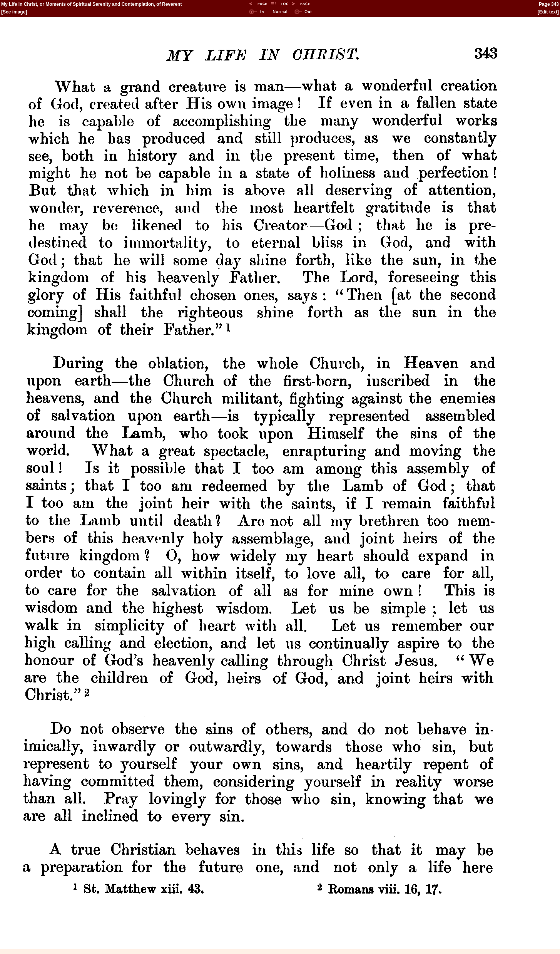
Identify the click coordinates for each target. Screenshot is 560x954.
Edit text (548, 12)
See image (14, 12)
